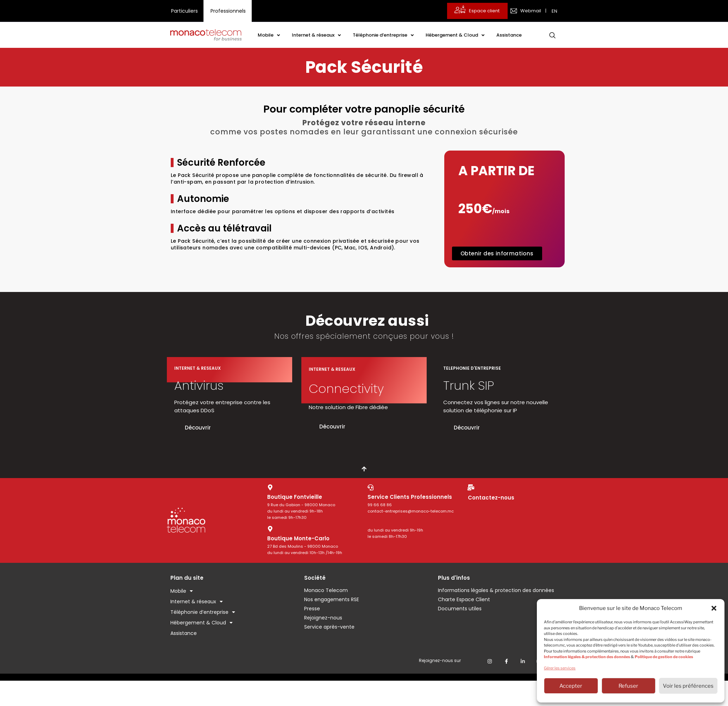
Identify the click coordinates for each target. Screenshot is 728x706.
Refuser (628, 686)
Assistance (509, 35)
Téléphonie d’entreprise (383, 35)
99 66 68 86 (380, 505)
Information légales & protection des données (587, 657)
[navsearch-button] (552, 35)
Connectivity (346, 389)
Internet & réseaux (316, 35)
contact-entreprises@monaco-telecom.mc (411, 511)
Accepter (571, 686)
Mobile (269, 35)
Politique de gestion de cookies (664, 657)
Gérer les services (560, 668)
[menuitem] (555, 11)
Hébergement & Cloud (455, 35)
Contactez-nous (491, 498)
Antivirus (199, 385)
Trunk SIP (469, 385)
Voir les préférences (688, 686)
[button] (714, 608)
